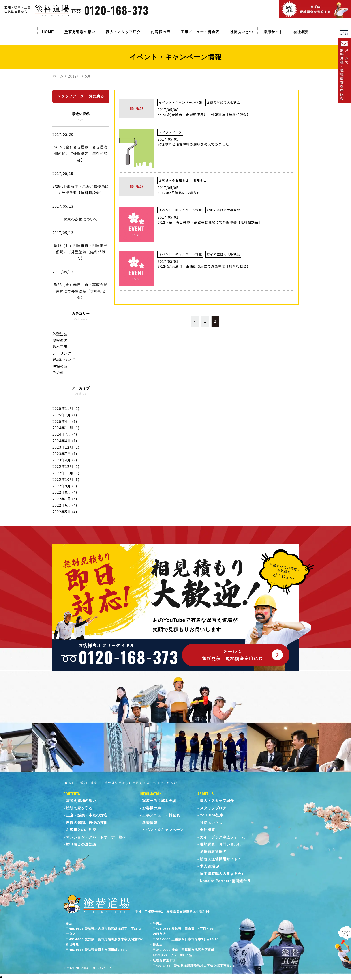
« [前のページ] (195, 321)
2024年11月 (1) (66, 428)
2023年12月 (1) (66, 447)
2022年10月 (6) (66, 479)
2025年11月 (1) (66, 408)
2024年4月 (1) (65, 441)
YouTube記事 (212, 815)
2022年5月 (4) (65, 512)
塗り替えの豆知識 (81, 844)
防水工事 (60, 347)
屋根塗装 (60, 340)
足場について (64, 360)
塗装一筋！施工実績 (159, 801)
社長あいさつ (242, 32)
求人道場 (207, 866)
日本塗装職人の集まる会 (221, 874)
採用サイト (273, 32)
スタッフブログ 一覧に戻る (81, 96)
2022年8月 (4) (65, 492)
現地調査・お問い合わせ (221, 844)
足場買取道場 (211, 852)
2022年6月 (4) (65, 505)
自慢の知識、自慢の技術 (87, 823)
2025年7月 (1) (65, 415)
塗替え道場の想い (80, 32)
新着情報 (150, 823)
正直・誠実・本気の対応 (87, 815)
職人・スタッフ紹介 (123, 32)
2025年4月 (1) (65, 421)
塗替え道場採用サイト (219, 859)
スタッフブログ (213, 808)
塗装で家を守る (79, 808)
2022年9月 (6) (65, 486)
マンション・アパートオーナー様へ (96, 837)
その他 (58, 373)
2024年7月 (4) (65, 434)
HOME (48, 32)
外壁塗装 (60, 334)
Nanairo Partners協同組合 (223, 881)
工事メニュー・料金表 (200, 32)
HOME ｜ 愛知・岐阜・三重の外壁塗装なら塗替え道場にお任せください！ (122, 783)
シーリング (62, 353)
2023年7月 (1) (65, 454)
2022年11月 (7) (66, 473)
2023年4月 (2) (65, 460)
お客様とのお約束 (81, 830)
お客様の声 (161, 32)
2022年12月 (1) (66, 466)
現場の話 (60, 366)
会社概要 (301, 32)
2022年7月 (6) (65, 499)
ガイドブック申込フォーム (223, 837)
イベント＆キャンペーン (163, 830)
